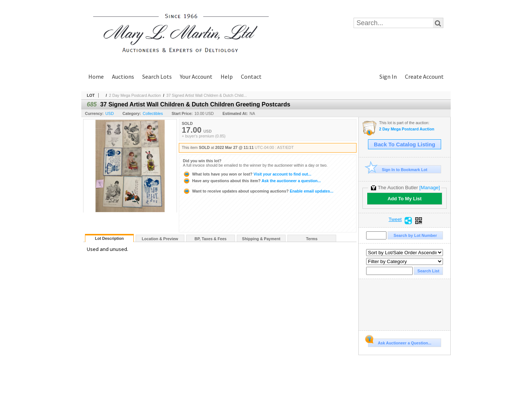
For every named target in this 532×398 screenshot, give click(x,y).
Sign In (388, 76)
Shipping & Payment (261, 239)
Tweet (395, 220)
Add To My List (405, 199)
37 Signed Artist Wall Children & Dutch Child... (207, 95)
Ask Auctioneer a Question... (400, 342)
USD (110, 113)
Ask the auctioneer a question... (252, 181)
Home (96, 76)
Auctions (123, 76)
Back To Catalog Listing (405, 144)
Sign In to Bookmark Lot (398, 169)
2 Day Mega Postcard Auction (135, 95)
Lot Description (109, 238)
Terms (312, 239)
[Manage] (429, 188)
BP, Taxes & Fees (211, 239)
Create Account (424, 76)
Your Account (196, 76)
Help (227, 76)
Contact (251, 76)
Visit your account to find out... (247, 174)
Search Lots (157, 76)
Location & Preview (160, 239)
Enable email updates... (258, 191)
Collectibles (153, 113)
